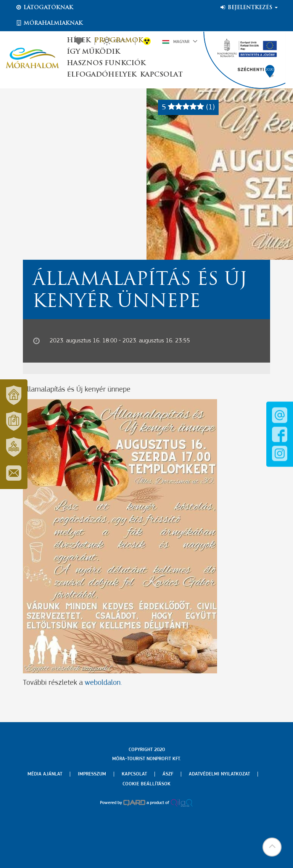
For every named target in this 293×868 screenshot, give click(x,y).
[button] (272, 847)
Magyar (180, 41)
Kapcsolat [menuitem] (134, 774)
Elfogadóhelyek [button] (101, 75)
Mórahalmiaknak (49, 23)
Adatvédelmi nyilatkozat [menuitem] (219, 774)
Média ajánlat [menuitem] (45, 774)
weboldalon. (103, 683)
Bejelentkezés (249, 8)
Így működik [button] (93, 52)
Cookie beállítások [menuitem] (146, 784)
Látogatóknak (44, 8)
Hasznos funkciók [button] (106, 63)
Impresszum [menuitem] (92, 774)
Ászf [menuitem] (168, 774)
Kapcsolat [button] (161, 75)
